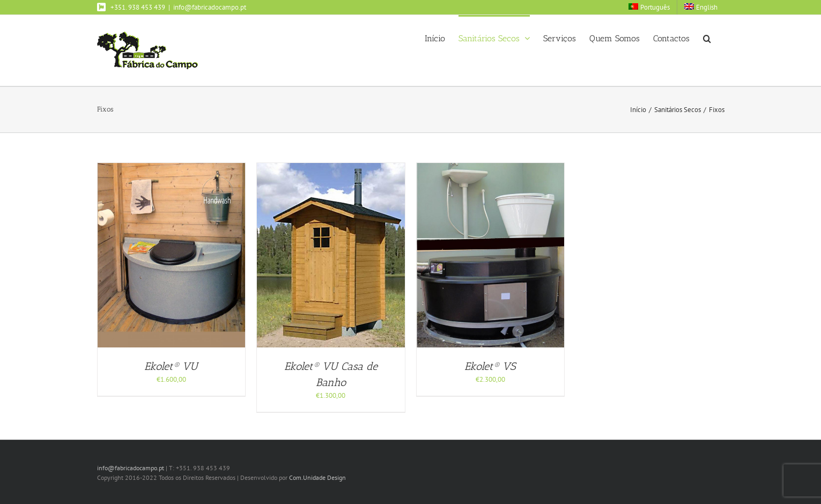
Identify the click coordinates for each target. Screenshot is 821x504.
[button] (707, 38)
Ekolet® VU (171, 366)
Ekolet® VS (490, 366)
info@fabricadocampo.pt (210, 7)
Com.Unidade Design (317, 477)
